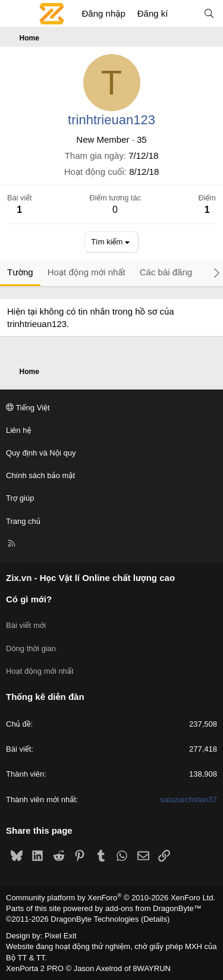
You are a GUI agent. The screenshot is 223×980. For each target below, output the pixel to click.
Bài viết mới (26, 625)
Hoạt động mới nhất (40, 671)
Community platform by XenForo (111, 898)
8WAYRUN (152, 968)
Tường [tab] (20, 272)
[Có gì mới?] (185, 13)
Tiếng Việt (28, 408)
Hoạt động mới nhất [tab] (87, 272)
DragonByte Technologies (95, 919)
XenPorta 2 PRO (35, 968)
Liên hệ (18, 430)
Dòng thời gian (31, 648)
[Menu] (15, 14)
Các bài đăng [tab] (166, 272)
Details (155, 919)
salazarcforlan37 (189, 800)
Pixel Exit (60, 936)
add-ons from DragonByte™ (153, 908)
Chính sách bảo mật (40, 475)
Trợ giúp (20, 498)
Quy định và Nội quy (41, 453)
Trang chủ (23, 521)
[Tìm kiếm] (209, 13)
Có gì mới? (29, 599)
